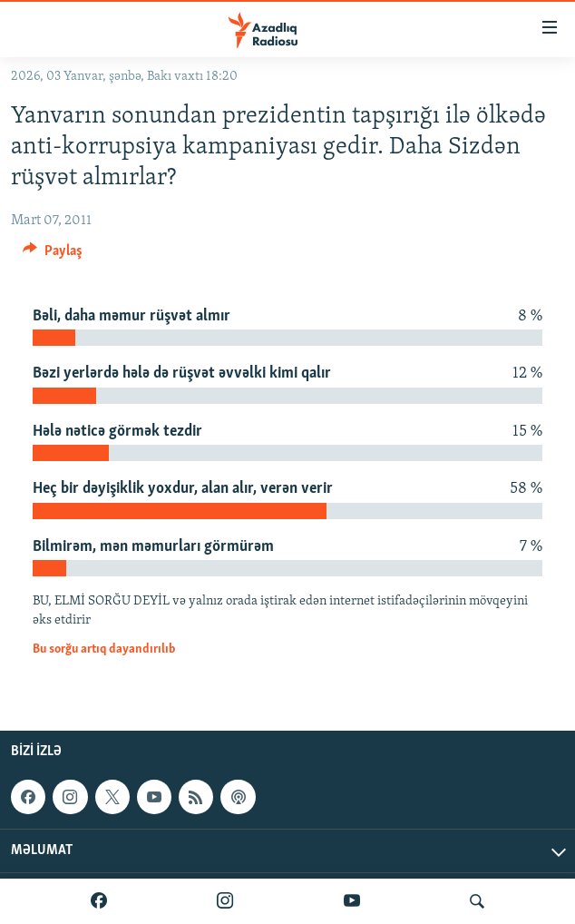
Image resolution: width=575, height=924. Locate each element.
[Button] (53, 255)
